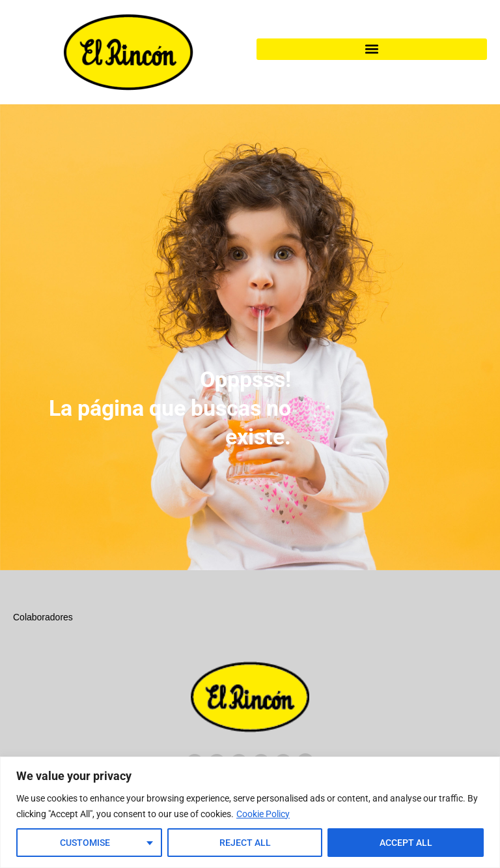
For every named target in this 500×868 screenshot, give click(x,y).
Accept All (406, 843)
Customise (85, 843)
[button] (372, 49)
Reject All (245, 843)
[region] (250, 812)
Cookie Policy (263, 814)
